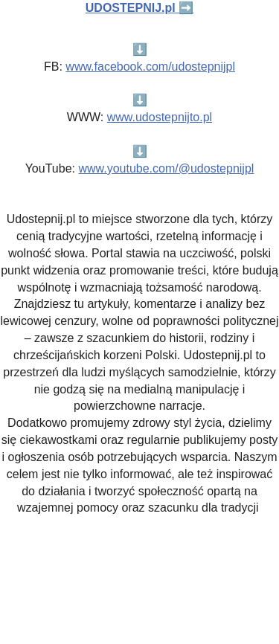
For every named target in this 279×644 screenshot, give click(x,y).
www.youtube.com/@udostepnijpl (166, 168)
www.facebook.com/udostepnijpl (150, 67)
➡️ (139, 8)
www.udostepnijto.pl (160, 117)
